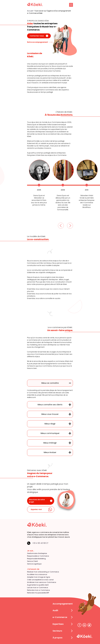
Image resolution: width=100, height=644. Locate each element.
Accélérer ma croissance (37, 574)
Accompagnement (63, 604)
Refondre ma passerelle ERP (38, 593)
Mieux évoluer (50, 452)
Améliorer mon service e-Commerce (42, 582)
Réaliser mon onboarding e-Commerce (43, 572)
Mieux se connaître (50, 383)
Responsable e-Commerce (38, 556)
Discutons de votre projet (41, 501)
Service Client (32, 561)
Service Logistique (34, 564)
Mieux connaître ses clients (50, 405)
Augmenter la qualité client (38, 585)
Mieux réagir (50, 424)
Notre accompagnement (40, 42)
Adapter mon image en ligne (39, 577)
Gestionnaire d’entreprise (37, 553)
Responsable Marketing (36, 559)
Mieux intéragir (50, 443)
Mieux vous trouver (50, 414)
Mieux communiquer (50, 433)
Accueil (30, 11)
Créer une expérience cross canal (40, 580)
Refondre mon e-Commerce (38, 590)
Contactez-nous (39, 36)
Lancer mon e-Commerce (37, 588)
